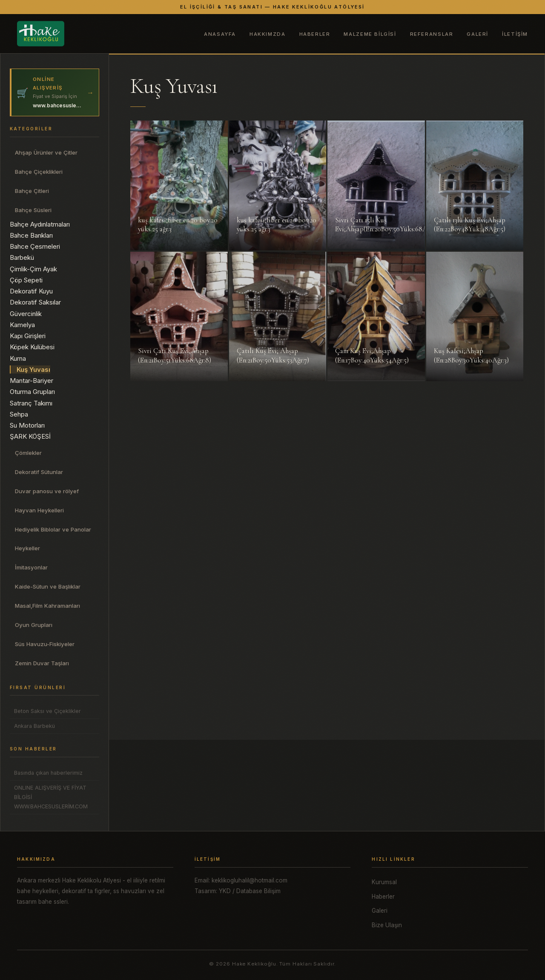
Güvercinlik (26, 314)
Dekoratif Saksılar (35, 302)
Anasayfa (220, 34)
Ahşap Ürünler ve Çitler (46, 152)
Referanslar (432, 34)
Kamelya (22, 325)
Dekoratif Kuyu (31, 291)
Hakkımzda (268, 34)
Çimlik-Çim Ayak (33, 269)
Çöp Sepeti (26, 280)
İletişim (515, 34)
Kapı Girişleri (28, 336)
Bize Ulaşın (387, 925)
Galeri (478, 34)
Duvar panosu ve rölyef (47, 491)
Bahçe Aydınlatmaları (40, 224)
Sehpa (19, 414)
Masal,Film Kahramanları (47, 606)
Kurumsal (384, 882)
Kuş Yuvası (33, 369)
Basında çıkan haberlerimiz (48, 773)
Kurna (18, 358)
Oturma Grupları (32, 392)
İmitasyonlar (31, 567)
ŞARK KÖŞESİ (30, 436)
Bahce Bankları (31, 235)
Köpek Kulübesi (32, 347)
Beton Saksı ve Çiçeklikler (47, 711)
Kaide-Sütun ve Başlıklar (48, 586)
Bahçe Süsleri (33, 210)
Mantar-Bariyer (32, 381)
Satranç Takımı (31, 403)
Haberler (315, 34)
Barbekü (22, 257)
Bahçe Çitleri (32, 191)
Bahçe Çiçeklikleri (39, 172)
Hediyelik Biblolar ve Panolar (53, 529)
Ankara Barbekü (34, 726)
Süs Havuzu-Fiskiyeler (45, 644)
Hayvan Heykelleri (39, 510)
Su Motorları (27, 425)
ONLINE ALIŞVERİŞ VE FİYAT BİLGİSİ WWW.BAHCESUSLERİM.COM (51, 797)
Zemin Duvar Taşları (42, 663)
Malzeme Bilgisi (370, 34)
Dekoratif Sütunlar (39, 472)
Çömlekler (28, 453)
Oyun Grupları (34, 625)
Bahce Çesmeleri (35, 246)
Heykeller (27, 548)
